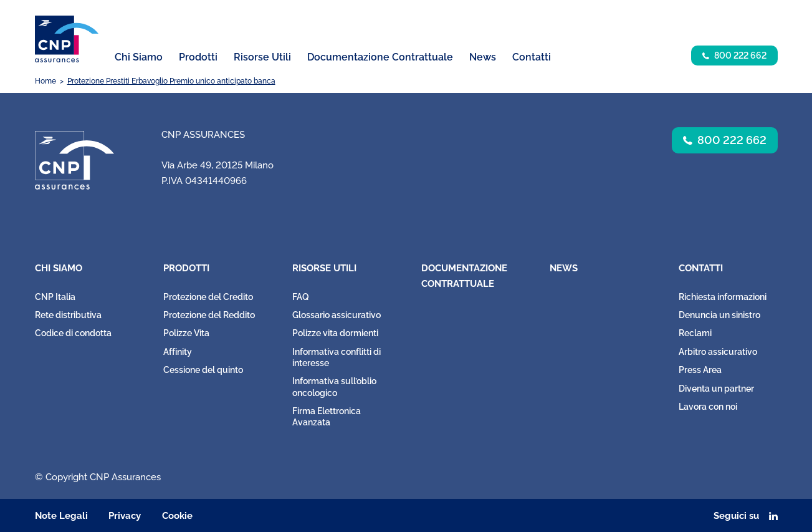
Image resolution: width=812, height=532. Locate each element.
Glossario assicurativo (337, 315)
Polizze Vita (186, 333)
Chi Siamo (59, 268)
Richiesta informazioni (723, 297)
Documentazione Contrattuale (380, 57)
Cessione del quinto (203, 370)
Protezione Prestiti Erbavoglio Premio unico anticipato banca (171, 81)
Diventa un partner (716, 389)
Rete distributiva (68, 315)
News (483, 57)
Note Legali (61, 516)
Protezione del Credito (208, 297)
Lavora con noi (708, 407)
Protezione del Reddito (209, 315)
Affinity (178, 352)
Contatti (701, 268)
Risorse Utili (324, 268)
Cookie (177, 516)
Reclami (695, 333)
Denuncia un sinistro (719, 315)
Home (45, 81)
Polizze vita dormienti (335, 333)
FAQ (301, 297)
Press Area (700, 370)
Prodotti (186, 268)
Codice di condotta (73, 333)
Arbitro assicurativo (718, 352)
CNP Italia (55, 297)
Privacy (125, 516)
